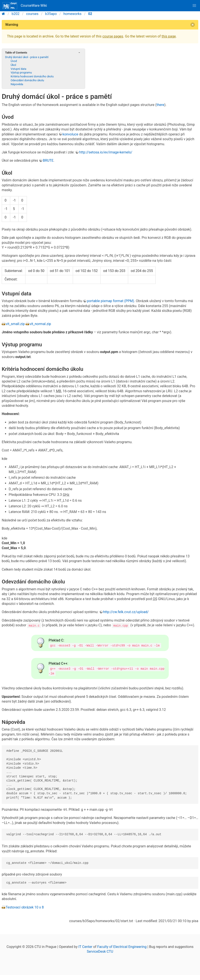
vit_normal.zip (40, 324)
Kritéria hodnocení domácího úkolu (32, 76)
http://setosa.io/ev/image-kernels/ (106, 152)
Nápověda (17, 84)
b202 (16, 14)
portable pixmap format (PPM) (110, 301)
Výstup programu (21, 72)
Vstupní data (18, 69)
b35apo (51, 14)
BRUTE (48, 160)
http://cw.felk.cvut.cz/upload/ (126, 612)
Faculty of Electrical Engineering (122, 947)
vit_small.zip (15, 324)
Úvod (14, 61)
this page (169, 36)
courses (32, 14)
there (160, 105)
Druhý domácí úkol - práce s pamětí (27, 57)
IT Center (85, 947)
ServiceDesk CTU (100, 952)
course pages (113, 36)
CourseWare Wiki (25, 6)
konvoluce (70, 134)
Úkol (13, 65)
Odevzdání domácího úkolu (27, 80)
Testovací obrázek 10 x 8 (25, 907)
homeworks (72, 14)
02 (90, 14)
